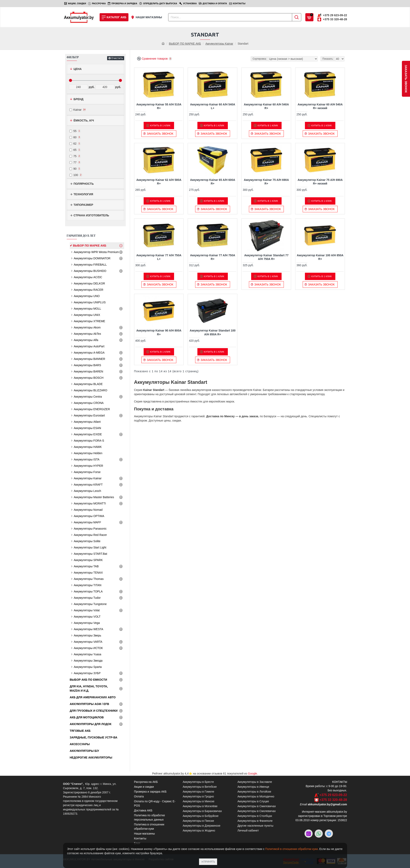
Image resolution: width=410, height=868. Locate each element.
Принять (209, 862)
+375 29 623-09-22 (333, 795)
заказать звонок (406, 79)
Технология (83, 194)
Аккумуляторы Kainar (219, 44)
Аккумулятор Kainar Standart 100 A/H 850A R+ (213, 332)
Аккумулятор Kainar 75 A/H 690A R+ (266, 182)
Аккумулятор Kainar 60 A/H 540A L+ (213, 106)
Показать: (329, 59)
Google (252, 774)
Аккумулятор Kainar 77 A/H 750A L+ (159, 257)
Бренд (79, 99)
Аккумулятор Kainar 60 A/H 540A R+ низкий (320, 106)
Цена (78, 69)
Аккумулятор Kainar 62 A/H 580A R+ (159, 182)
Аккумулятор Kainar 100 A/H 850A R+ (320, 257)
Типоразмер (83, 205)
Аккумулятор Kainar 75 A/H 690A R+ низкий (320, 182)
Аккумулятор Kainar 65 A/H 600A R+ (213, 182)
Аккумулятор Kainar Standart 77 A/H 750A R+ (266, 257)
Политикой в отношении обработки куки (291, 849)
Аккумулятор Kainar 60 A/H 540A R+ (266, 106)
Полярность (84, 184)
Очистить (117, 58)
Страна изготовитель (91, 215)
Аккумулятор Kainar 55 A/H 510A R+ (159, 106)
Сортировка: (267, 59)
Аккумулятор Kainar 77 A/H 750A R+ (213, 257)
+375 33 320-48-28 (333, 800)
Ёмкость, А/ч (84, 120)
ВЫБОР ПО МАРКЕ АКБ (185, 44)
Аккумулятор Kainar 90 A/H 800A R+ (159, 332)
